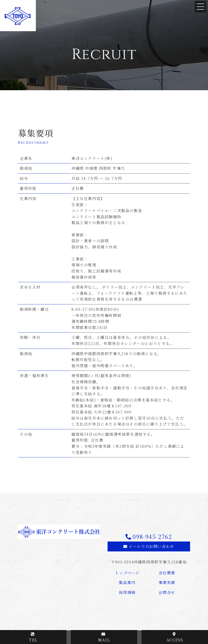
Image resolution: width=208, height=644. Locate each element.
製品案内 (127, 582)
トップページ (127, 573)
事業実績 (167, 582)
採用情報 (127, 592)
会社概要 (167, 573)
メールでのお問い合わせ (151, 546)
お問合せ (167, 592)
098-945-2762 (152, 536)
